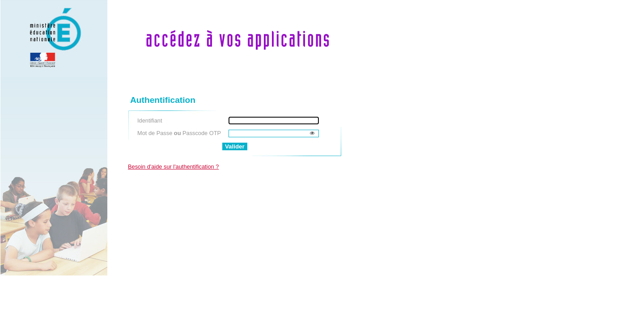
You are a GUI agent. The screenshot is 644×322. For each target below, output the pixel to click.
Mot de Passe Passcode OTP (179, 133)
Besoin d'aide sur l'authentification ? (173, 167)
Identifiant (150, 121)
